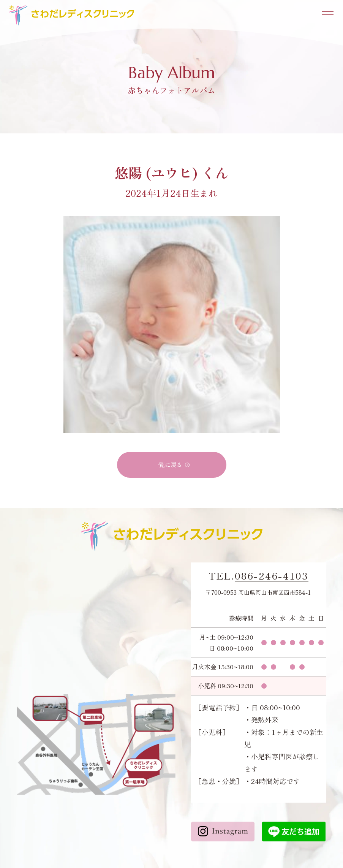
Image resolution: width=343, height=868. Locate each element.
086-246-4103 (272, 576)
